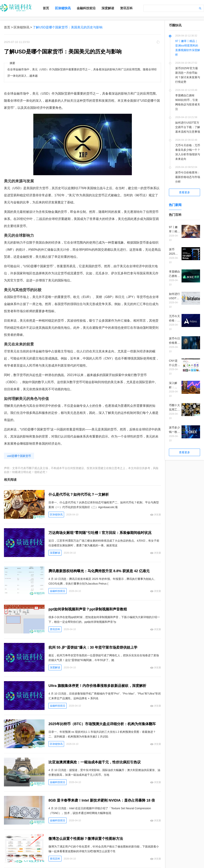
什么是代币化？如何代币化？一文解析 (79, 495)
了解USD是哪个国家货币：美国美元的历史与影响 (68, 27)
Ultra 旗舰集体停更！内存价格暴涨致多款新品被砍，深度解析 (97, 686)
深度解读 (108, 8)
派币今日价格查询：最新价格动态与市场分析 (188, 177)
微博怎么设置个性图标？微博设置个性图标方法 (86, 839)
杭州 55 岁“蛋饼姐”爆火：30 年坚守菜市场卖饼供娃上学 (93, 647)
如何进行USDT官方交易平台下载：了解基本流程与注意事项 (188, 127)
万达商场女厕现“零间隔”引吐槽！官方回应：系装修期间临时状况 (100, 533)
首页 (46, 8)
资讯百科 (126, 8)
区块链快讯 (63, 8)
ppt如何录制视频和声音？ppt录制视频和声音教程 (88, 609)
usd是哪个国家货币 (19, 456)
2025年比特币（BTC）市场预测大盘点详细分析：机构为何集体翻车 (102, 724)
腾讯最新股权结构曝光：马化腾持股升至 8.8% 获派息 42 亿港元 (99, 571)
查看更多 (184, 192)
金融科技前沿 (86, 8)
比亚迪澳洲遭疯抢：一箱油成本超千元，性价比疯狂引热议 (95, 762)
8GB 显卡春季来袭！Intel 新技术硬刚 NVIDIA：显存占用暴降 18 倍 (102, 800)
